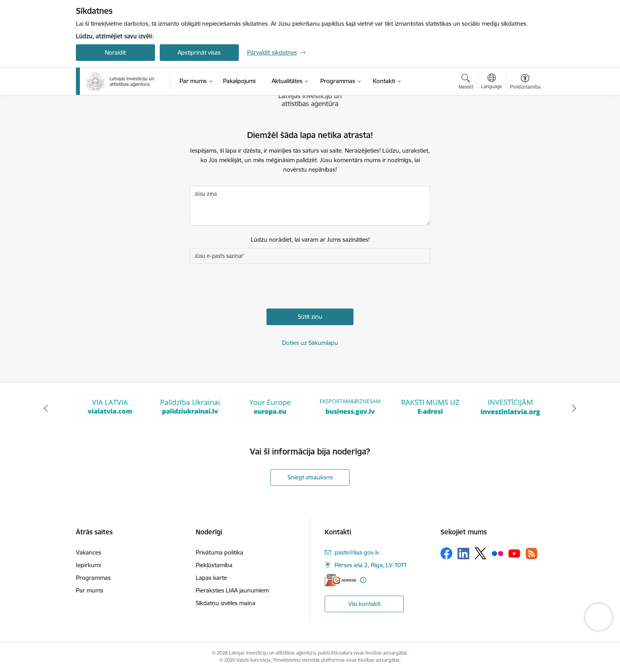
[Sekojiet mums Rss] (531, 554)
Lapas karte (211, 578)
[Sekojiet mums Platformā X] (480, 553)
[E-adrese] (340, 580)
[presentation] (250, 287)
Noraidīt (115, 52)
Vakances (89, 552)
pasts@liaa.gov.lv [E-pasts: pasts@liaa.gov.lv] (357, 552)
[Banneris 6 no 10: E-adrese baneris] (430, 408)
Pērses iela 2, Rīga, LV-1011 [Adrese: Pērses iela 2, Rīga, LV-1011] (371, 565)
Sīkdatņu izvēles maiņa (226, 603)
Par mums (90, 590)
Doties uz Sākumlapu (310, 343)
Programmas (93, 578)
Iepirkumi (88, 565)
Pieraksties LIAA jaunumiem (232, 590)
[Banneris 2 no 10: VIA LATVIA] (110, 408)
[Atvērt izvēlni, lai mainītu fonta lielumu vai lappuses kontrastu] (525, 83)
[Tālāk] (575, 408)
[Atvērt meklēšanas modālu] (466, 83)
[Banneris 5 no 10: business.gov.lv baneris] (350, 408)
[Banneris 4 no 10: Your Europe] (270, 408)
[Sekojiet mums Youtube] (514, 553)
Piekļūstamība (214, 565)
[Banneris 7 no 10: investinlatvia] (510, 408)
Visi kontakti (364, 604)
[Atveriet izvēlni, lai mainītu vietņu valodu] (492, 82)
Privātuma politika (219, 552)
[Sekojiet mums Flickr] (497, 553)
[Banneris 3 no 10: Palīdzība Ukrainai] (190, 408)
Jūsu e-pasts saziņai (218, 256)
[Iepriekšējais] (46, 408)
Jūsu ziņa (206, 194)
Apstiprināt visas (199, 52)
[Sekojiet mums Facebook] (446, 553)
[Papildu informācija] (363, 580)
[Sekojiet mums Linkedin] (463, 554)
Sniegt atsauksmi (310, 477)
